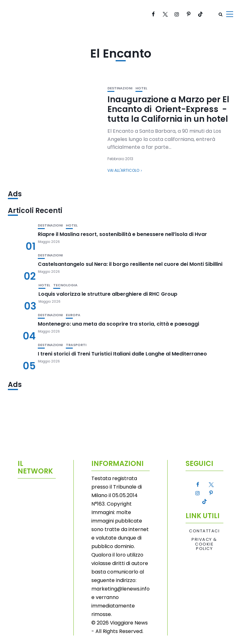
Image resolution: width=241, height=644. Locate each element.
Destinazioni (120, 88)
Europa (73, 315)
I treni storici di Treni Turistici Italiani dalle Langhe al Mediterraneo (122, 354)
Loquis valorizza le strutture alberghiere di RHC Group (108, 294)
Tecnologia (65, 285)
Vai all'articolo (123, 170)
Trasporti (76, 345)
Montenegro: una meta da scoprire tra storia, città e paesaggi (118, 324)
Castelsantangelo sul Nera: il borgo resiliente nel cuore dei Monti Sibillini (130, 264)
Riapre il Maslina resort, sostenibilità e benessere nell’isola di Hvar (122, 234)
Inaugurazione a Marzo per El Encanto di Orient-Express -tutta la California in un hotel (168, 109)
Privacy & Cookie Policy (204, 544)
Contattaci (204, 531)
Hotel (141, 88)
